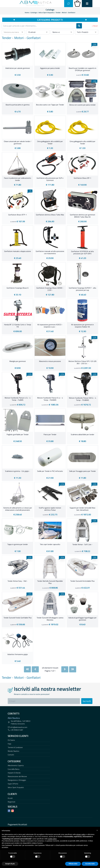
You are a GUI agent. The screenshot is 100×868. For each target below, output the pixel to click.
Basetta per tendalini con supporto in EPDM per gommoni (82, 69)
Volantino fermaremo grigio (18, 654)
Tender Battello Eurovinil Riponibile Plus (50, 582)
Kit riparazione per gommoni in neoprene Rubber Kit (82, 326)
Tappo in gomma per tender (18, 544)
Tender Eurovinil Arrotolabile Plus (82, 581)
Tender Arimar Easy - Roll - (18, 581)
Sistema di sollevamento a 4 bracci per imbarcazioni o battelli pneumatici (18, 509)
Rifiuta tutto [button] (73, 864)
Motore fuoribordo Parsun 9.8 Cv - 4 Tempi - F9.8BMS (82, 399)
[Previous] (35, 669)
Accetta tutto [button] (90, 864)
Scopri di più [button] (10, 864)
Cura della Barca (14, 769)
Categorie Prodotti (50, 20)
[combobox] (39, 26)
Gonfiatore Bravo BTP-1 (18, 215)
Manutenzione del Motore (17, 776)
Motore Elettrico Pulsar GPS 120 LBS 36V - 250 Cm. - (82, 362)
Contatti (11, 755)
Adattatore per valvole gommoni (18, 68)
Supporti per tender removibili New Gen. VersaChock (82, 509)
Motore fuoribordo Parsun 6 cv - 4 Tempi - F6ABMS (50, 399)
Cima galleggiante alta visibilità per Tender (50, 143)
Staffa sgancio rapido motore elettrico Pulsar (50, 509)
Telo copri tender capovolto (50, 544)
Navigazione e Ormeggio (17, 780)
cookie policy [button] (52, 839)
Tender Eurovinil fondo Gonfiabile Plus (18, 618)
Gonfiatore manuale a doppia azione (18, 251)
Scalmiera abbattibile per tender (82, 435)
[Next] (65, 669)
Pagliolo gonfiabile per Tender (18, 435)
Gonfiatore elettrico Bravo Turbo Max (50, 215)
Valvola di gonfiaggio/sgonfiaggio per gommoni (82, 619)
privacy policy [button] (81, 834)
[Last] (73, 669)
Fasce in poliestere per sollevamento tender (18, 179)
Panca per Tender (50, 435)
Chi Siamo (11, 740)
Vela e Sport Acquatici (16, 787)
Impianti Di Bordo (14, 773)
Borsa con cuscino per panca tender (82, 105)
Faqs (9, 744)
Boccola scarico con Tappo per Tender (50, 105)
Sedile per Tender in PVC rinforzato (50, 471)
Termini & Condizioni (15, 747)
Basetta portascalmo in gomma (18, 105)
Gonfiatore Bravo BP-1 (82, 178)
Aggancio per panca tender (50, 68)
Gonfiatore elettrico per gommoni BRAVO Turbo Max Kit (82, 216)
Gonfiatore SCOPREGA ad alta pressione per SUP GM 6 (82, 253)
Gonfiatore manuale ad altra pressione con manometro (50, 252)
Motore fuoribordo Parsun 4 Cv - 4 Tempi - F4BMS (18, 399)
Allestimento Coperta (16, 765)
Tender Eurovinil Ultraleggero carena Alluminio (50, 619)
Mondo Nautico (13, 751)
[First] (27, 669)
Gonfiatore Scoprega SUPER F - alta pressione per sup (82, 289)
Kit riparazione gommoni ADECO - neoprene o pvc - (50, 326)
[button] (97, 830)
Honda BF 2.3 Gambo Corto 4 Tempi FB (18, 326)
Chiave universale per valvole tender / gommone (18, 143)
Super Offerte (13, 784)
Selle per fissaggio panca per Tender (82, 471)
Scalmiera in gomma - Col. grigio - (18, 471)
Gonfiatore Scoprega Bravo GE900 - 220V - (50, 289)
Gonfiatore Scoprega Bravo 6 (18, 288)
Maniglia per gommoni (18, 361)
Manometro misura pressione (50, 361)
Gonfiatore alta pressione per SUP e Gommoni (50, 179)
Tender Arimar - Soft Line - (82, 545)
